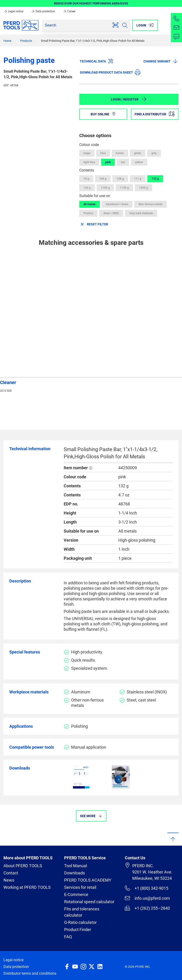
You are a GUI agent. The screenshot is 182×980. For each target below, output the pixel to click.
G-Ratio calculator (80, 922)
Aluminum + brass (117, 204)
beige (87, 153)
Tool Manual (76, 866)
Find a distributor (155, 114)
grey (154, 153)
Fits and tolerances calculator (82, 912)
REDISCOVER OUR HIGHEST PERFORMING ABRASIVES (91, 3)
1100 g (105, 188)
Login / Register (129, 99)
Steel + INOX (111, 213)
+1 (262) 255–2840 (147, 908)
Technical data (97, 61)
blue (103, 153)
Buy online (103, 114)
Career (69, 11)
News (9, 880)
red (123, 162)
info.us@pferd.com (147, 898)
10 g (86, 179)
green (138, 153)
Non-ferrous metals (151, 204)
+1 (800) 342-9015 (147, 888)
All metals (89, 204)
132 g (155, 179)
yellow (139, 162)
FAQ (68, 937)
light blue (89, 162)
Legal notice (14, 11)
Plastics (88, 213)
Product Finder (78, 930)
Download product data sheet (110, 72)
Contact (11, 873)
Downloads (74, 873)
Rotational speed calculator (89, 902)
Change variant (161, 61)
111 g (138, 179)
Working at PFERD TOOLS (27, 887)
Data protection (43, 11)
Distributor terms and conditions (30, 973)
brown (120, 153)
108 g (120, 179)
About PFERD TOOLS (23, 866)
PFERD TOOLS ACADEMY (88, 880)
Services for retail (80, 887)
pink (108, 162)
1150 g (124, 188)
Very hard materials (141, 213)
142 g (87, 188)
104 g (103, 179)
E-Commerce (76, 894)
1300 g (143, 188)
